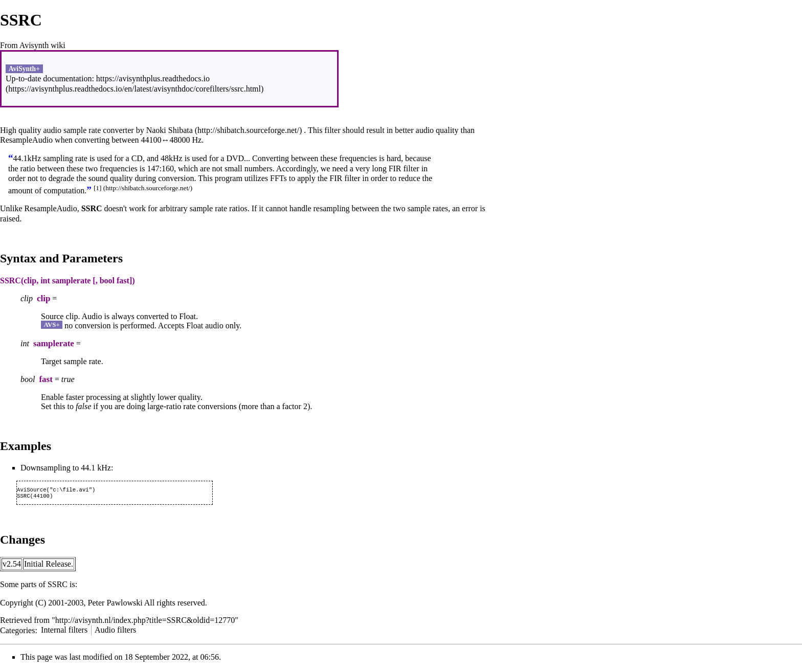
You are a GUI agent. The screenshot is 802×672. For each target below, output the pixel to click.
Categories (17, 632)
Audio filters (115, 632)
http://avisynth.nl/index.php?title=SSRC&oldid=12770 (145, 622)
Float (187, 316)
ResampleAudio (26, 140)
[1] (98, 188)
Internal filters (64, 632)
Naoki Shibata (170, 130)
